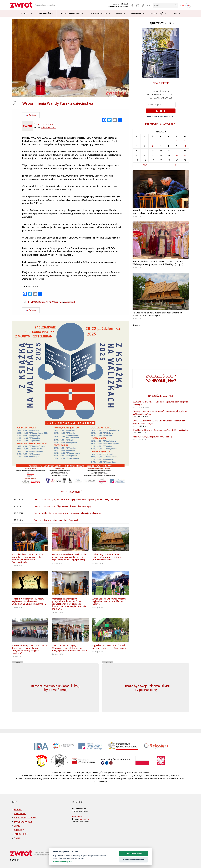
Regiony (25, 13)
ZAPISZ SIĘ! (161, 111)
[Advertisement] (161, 345)
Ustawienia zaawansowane (134, 860)
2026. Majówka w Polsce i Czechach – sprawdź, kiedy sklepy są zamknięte (160, 403)
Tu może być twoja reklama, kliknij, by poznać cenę (55, 688)
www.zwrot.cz (78, 816)
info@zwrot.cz (49, 127)
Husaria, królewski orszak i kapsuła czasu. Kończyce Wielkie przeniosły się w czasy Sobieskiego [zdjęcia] (69, 557)
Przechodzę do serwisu (134, 853)
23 (177, 155)
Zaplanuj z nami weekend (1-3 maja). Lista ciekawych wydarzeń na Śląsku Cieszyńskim (160, 413)
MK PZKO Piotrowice (54, 302)
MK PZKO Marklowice (36, 302)
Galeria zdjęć (156, 13)
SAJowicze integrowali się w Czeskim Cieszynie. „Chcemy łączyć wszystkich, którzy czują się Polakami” (30, 649)
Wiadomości (45, 13)
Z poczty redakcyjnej (70, 13)
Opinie (119, 13)
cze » (177, 165)
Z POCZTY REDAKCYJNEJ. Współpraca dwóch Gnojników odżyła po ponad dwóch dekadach (69, 648)
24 (185, 155)
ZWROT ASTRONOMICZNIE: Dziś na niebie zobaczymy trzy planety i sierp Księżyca (159, 422)
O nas (175, 13)
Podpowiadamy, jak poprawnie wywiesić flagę (153, 437)
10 (185, 146)
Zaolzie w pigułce (98, 13)
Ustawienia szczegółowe (63, 862)
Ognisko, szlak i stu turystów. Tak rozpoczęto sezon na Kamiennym (109, 647)
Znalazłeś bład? (161, 378)
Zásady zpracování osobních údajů (161, 116)
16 (177, 151)
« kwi (145, 165)
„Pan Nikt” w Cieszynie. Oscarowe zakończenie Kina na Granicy (160, 430)
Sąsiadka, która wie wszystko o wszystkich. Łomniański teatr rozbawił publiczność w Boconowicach (27, 558)
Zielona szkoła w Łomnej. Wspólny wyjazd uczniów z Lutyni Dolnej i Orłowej (109, 601)
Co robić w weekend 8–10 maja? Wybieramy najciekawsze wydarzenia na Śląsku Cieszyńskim (29, 601)
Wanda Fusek (70, 302)
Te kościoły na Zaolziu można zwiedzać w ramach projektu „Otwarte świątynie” (107, 557)
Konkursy (136, 13)
